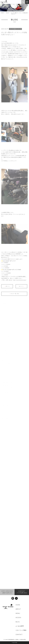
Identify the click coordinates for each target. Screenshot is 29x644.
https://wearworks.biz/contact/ (20, 282)
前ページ (7, 288)
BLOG (8, 13)
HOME (2, 13)
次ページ (21, 288)
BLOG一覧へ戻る (14, 295)
